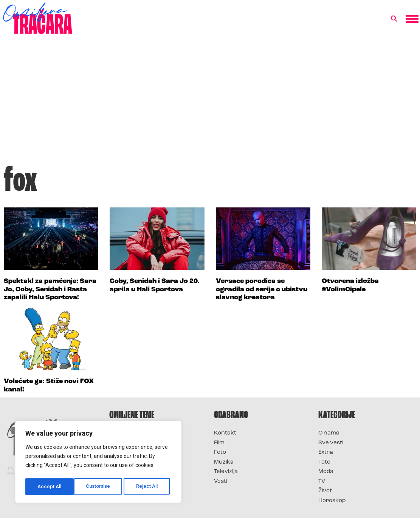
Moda (326, 472)
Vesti (221, 482)
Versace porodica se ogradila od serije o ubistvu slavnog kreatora (262, 289)
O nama (329, 433)
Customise (50, 487)
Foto (220, 452)
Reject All (100, 487)
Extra (326, 452)
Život (325, 491)
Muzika (224, 462)
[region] (98, 463)
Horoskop (332, 501)
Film (219, 443)
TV (322, 482)
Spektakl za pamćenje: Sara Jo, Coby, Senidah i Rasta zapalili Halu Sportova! (50, 289)
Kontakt (225, 433)
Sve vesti (331, 443)
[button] (394, 19)
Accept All (148, 487)
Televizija (226, 472)
